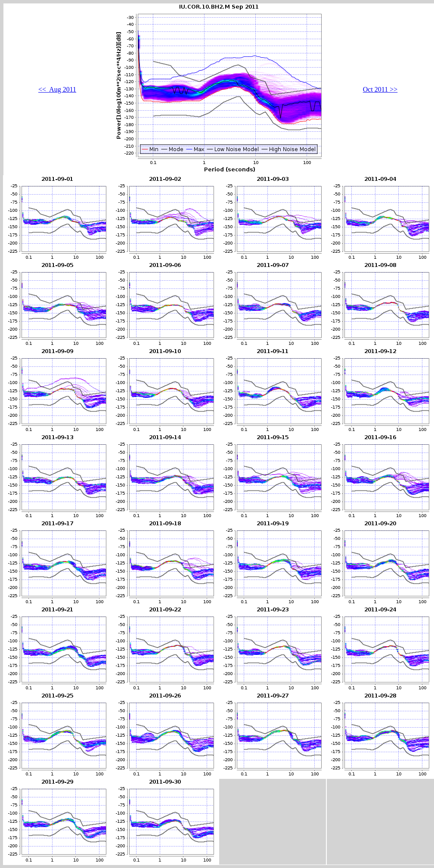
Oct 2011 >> (380, 89)
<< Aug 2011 (57, 89)
